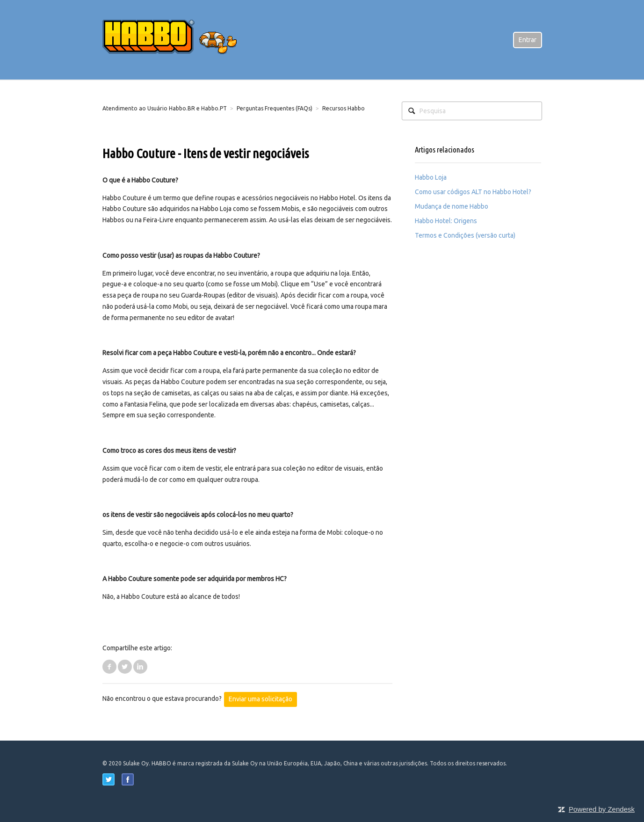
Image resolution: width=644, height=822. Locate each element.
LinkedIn (140, 667)
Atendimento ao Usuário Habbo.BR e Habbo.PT (165, 108)
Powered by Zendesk (602, 809)
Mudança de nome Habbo (452, 206)
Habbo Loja (431, 177)
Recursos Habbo (344, 108)
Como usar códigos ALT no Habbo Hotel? (473, 192)
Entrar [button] (528, 40)
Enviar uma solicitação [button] (260, 699)
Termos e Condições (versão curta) (465, 235)
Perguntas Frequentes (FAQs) (275, 108)
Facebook (109, 667)
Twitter (125, 667)
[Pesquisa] (472, 111)
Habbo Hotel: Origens (446, 221)
